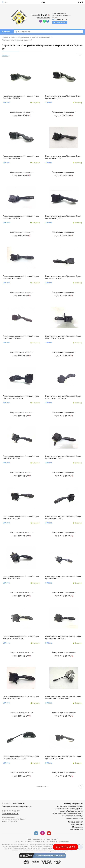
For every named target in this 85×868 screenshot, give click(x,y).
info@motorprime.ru (43, 18)
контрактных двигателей (64, 809)
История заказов (77, 830)
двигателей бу (77, 817)
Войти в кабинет (77, 825)
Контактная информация (10, 814)
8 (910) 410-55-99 (11, 811)
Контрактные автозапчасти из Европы (16, 807)
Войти (4, 2)
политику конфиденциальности (62, 852)
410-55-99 (40, 15)
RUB (43, 2)
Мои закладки (78, 828)
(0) (81, 2)
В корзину (35, 103)
